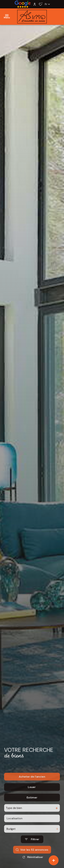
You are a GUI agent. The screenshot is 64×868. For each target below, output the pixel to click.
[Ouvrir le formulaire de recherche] (32, 851)
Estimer (32, 809)
